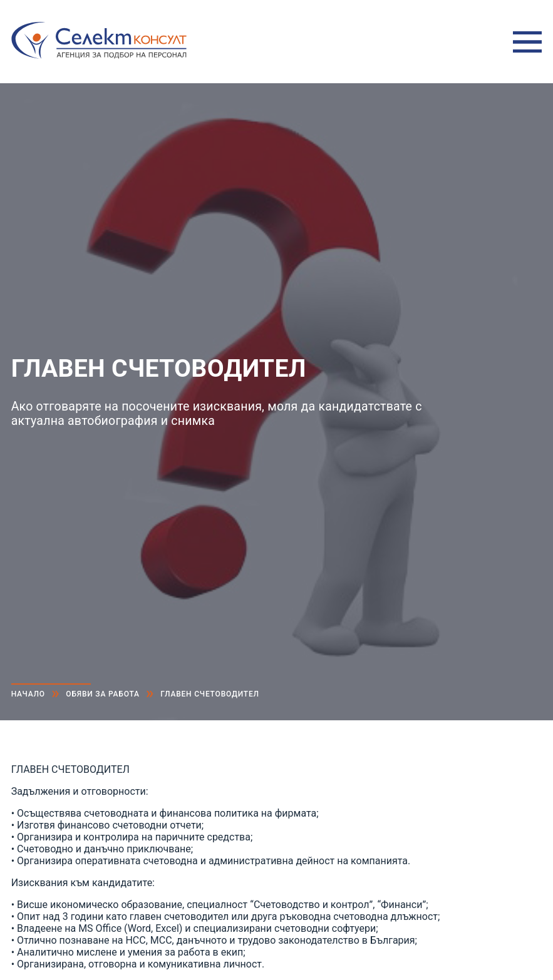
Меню (527, 42)
